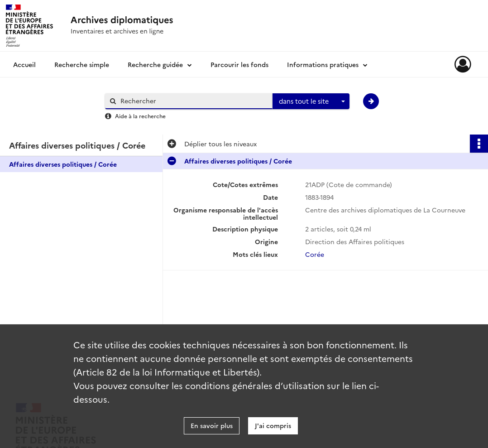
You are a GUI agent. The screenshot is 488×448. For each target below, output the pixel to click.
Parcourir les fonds (239, 64)
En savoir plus (212, 425)
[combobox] (311, 101)
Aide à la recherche (140, 116)
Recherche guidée (155, 64)
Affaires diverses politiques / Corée (63, 164)
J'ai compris (273, 425)
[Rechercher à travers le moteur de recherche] (193, 101)
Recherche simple (82, 64)
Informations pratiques (323, 64)
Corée (315, 254)
